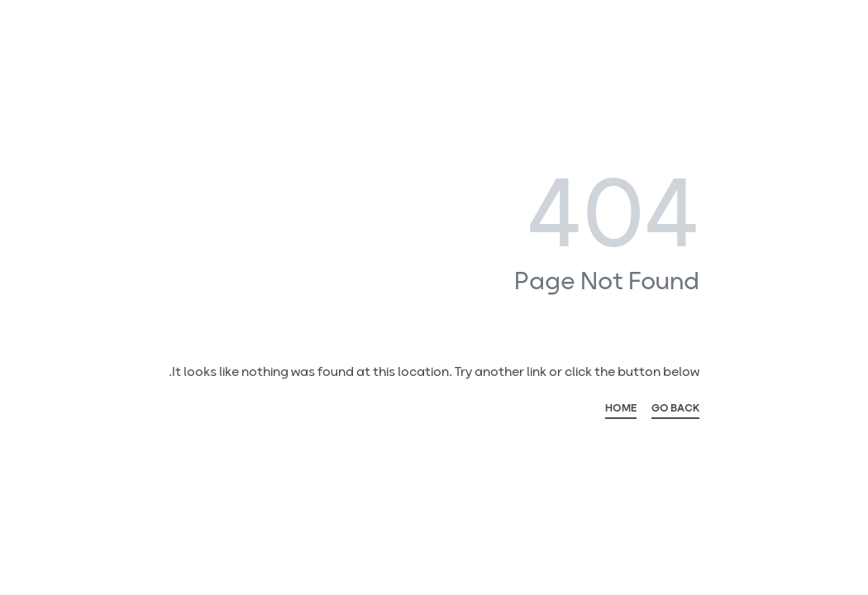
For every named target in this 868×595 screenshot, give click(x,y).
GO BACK (675, 411)
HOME (621, 411)
